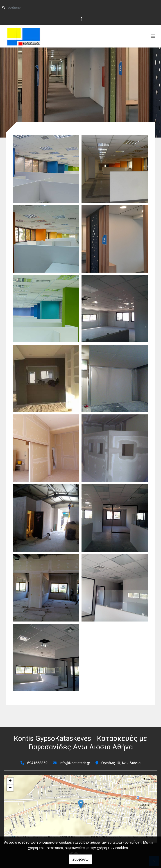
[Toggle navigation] (153, 36)
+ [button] (10, 781)
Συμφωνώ (80, 859)
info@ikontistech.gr (75, 763)
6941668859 (37, 763)
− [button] (10, 788)
